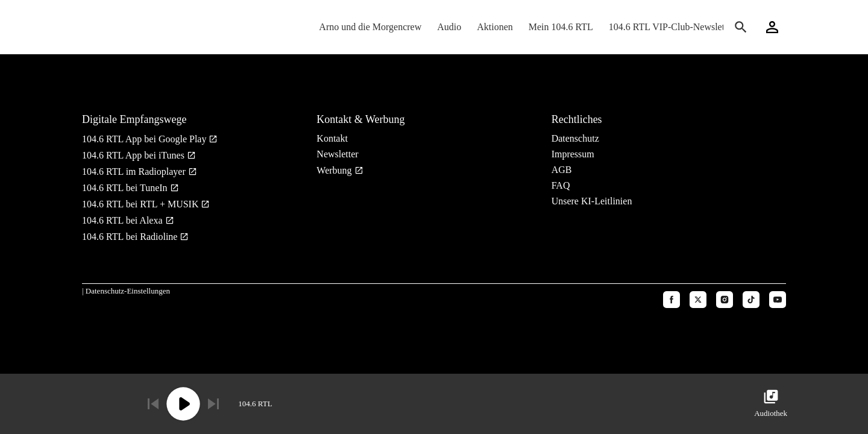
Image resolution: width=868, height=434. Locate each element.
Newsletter (337, 154)
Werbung (335, 170)
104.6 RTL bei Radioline (131, 237)
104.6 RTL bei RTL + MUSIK (141, 204)
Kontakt (332, 138)
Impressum (573, 154)
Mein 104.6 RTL (561, 27)
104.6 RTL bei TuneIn (126, 188)
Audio (449, 27)
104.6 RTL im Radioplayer (135, 171)
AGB (562, 170)
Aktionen (495, 27)
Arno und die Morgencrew (370, 27)
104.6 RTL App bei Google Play (145, 139)
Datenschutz (575, 138)
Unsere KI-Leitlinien (592, 201)
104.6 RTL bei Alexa (124, 220)
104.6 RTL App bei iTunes (134, 155)
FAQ (561, 185)
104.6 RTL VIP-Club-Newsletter (672, 27)
